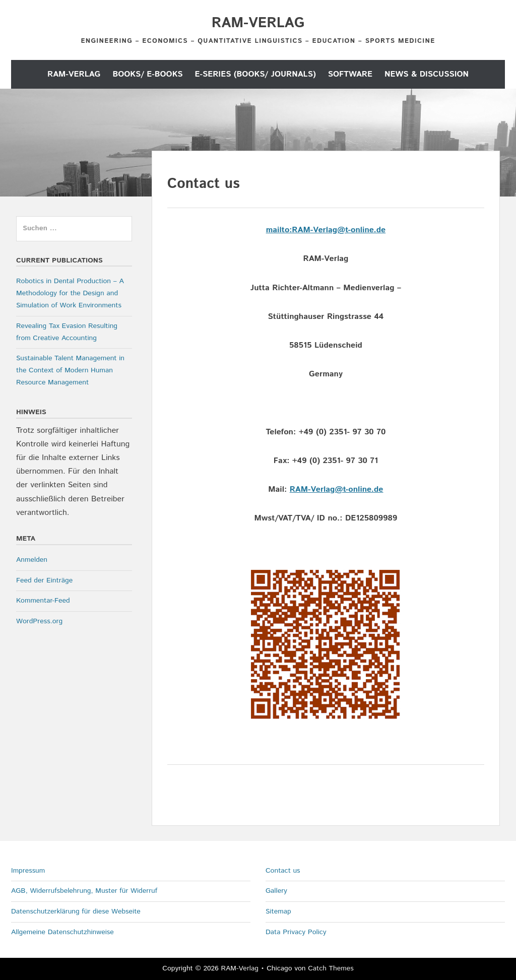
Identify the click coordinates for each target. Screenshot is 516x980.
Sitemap (278, 911)
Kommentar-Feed (43, 601)
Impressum (28, 871)
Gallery (276, 891)
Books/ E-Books (147, 74)
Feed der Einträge (44, 580)
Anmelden (32, 560)
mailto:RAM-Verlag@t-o (311, 230)
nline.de (370, 230)
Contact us (283, 871)
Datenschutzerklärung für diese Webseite (76, 911)
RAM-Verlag (258, 23)
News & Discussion (427, 74)
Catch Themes (331, 968)
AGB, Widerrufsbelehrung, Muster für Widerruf (84, 891)
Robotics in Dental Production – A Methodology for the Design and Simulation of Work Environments (70, 293)
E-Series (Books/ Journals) (255, 74)
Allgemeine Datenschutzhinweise (62, 932)
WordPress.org (39, 621)
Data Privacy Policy (296, 932)
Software (350, 74)
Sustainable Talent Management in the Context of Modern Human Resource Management (70, 370)
